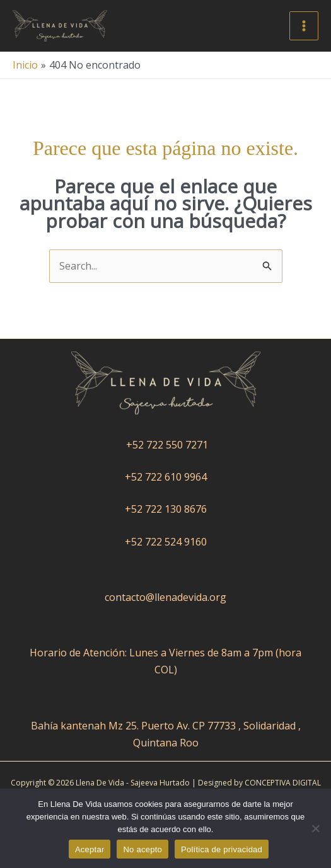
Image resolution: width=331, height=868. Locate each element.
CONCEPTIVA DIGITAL (283, 783)
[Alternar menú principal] (304, 26)
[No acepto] (315, 828)
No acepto (142, 849)
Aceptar (90, 849)
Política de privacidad (222, 849)
